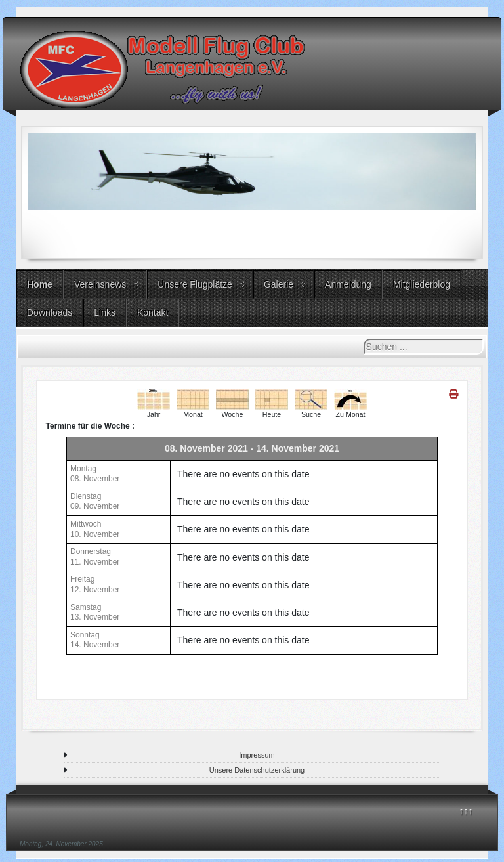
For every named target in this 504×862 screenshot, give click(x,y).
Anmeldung (348, 284)
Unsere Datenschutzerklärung (257, 770)
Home (40, 284)
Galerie (279, 284)
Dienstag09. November (95, 502)
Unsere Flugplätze (195, 284)
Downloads (50, 312)
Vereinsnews (100, 284)
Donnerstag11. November (95, 557)
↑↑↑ (466, 811)
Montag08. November (95, 474)
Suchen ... (364, 339)
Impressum (257, 755)
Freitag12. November (95, 584)
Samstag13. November (95, 613)
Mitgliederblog (422, 284)
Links (105, 312)
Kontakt (153, 312)
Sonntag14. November (95, 640)
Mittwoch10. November (95, 529)
